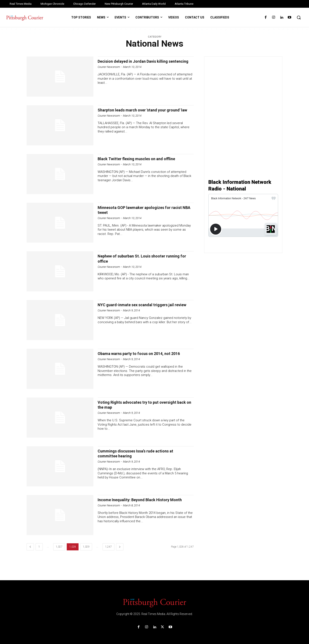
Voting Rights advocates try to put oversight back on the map (143, 405)
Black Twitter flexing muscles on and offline (142, 159)
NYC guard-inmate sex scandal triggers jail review (141, 307)
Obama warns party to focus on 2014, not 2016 (140, 356)
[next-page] (120, 547)
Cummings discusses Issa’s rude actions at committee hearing (142, 453)
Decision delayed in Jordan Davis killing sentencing (138, 64)
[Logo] (154, 603)
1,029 (86, 547)
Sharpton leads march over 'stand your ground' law (137, 112)
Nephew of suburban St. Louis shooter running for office (145, 258)
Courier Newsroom (109, 72)
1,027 (59, 547)
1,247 (108, 547)
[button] (299, 17)
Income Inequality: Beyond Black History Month (139, 502)
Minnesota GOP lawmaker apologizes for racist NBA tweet (139, 210)
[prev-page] (30, 547)
